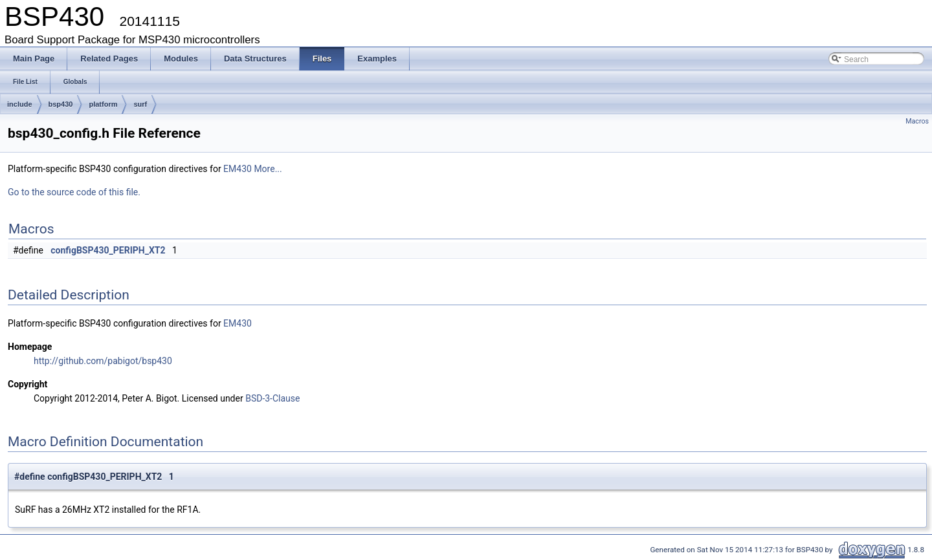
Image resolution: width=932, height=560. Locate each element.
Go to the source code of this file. (74, 192)
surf (140, 104)
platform (103, 104)
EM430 (238, 169)
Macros (917, 121)
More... (268, 169)
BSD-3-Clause (272, 398)
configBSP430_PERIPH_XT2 (108, 250)
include (20, 104)
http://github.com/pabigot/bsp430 (103, 361)
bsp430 (61, 104)
